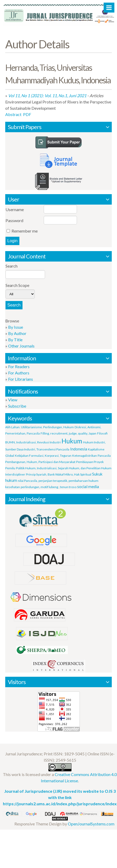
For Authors (19, 373)
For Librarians (21, 379)
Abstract (13, 114)
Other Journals (21, 346)
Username (15, 209)
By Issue (16, 327)
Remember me (25, 231)
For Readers (19, 366)
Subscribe (17, 406)
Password (14, 220)
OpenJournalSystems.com (91, 824)
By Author (17, 333)
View (13, 400)
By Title (15, 340)
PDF (27, 114)
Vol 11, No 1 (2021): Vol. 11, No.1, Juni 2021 (47, 96)
